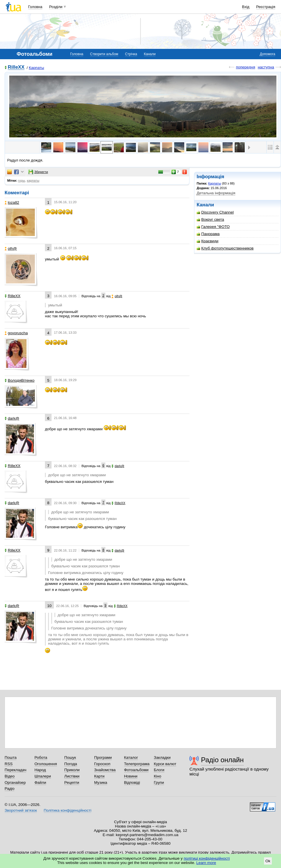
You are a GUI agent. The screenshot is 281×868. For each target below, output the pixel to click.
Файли (40, 782)
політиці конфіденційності (207, 858)
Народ (40, 770)
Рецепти (72, 782)
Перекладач (15, 770)
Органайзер (15, 782)
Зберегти (38, 172)
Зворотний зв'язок (21, 810)
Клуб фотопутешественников (225, 248)
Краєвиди (208, 241)
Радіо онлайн (222, 760)
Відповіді (132, 782)
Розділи (56, 7)
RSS (9, 764)
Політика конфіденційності (68, 810)
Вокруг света (210, 219)
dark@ (12, 418)
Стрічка (131, 54)
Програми (103, 757)
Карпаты (36, 68)
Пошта (11, 757)
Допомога (267, 54)
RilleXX (16, 67)
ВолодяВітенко (20, 380)
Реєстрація (266, 7)
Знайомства (105, 770)
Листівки (72, 776)
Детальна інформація (216, 193)
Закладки (162, 757)
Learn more (206, 863)
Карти (99, 776)
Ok (268, 861)
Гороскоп (102, 764)
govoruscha (16, 333)
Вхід (246, 7)
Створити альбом (104, 54)
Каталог (131, 757)
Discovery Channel (215, 212)
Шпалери (43, 776)
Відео (10, 776)
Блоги (159, 770)
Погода (71, 764)
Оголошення (46, 764)
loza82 (12, 202)
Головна (35, 7)
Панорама (208, 234)
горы (22, 180)
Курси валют (165, 764)
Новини (131, 776)
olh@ (11, 248)
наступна (266, 67)
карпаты (33, 180)
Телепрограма (137, 764)
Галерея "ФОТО (213, 227)
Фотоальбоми (136, 770)
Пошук (70, 757)
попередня (245, 67)
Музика (101, 782)
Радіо (10, 789)
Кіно (157, 776)
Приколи (72, 770)
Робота (41, 757)
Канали (150, 54)
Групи (159, 782)
